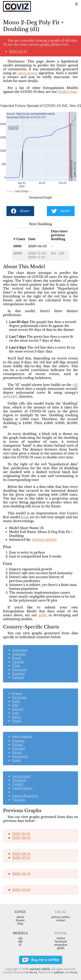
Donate (20, 920)
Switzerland (21, 776)
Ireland (18, 709)
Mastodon (61, 945)
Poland (17, 745)
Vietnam (19, 800)
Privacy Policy (61, 917)
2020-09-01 (21, 838)
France (17, 693)
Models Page (67, 92)
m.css (74, 972)
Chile (16, 666)
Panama (18, 741)
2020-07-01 (21, 858)
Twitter (61, 938)
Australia (19, 654)
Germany (19, 697)
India (16, 701)
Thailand (19, 780)
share (20, 211)
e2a (24, 517)
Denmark (19, 670)
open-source (27, 73)
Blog (20, 923)
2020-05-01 (21, 890)
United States (22, 788)
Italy (16, 713)
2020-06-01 (21, 874)
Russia (17, 752)
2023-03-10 (18, 51)
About (20, 917)
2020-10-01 (21, 834)
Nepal (17, 721)
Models (20, 933)
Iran (15, 705)
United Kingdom (25, 796)
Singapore (20, 756)
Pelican (59, 972)
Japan (16, 717)
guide (43, 615)
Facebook (61, 941)
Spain (17, 760)
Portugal (19, 749)
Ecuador (19, 674)
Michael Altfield (44, 540)
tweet (61, 211)
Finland (18, 677)
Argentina (20, 650)
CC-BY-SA (31, 972)
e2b (75, 385)
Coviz (20, 912)
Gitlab (61, 948)
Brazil (17, 658)
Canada (18, 662)
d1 (20, 945)
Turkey (18, 784)
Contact (61, 920)
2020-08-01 (21, 854)
